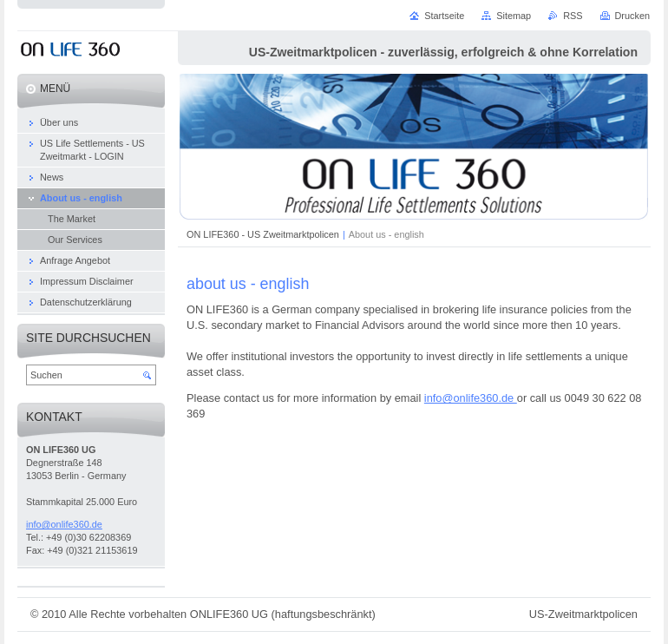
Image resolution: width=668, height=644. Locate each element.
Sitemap (514, 16)
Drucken (633, 16)
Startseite (444, 16)
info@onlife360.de (471, 398)
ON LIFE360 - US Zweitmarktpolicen (263, 234)
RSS (573, 16)
